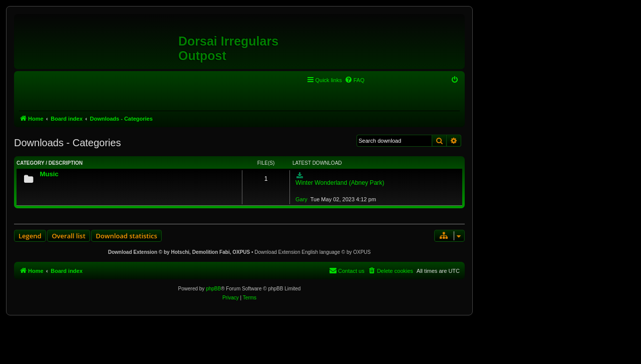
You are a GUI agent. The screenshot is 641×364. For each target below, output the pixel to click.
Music (49, 174)
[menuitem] (355, 80)
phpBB (213, 289)
